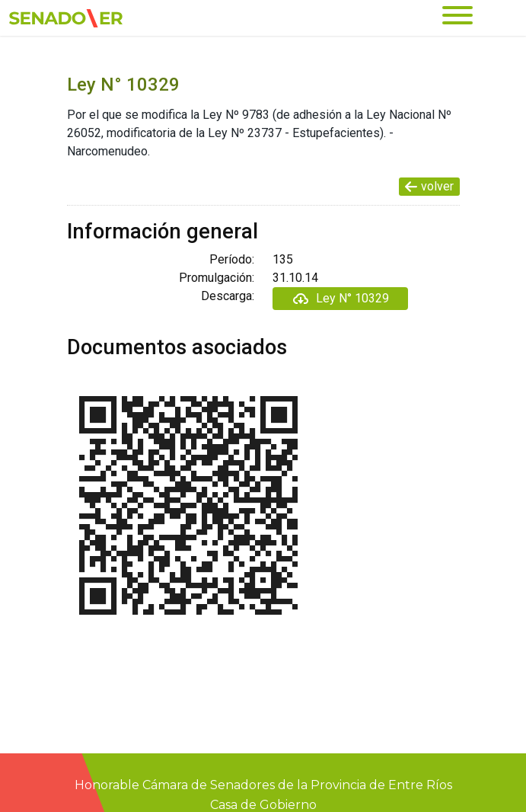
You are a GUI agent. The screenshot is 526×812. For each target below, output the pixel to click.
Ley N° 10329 (340, 299)
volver (429, 186)
